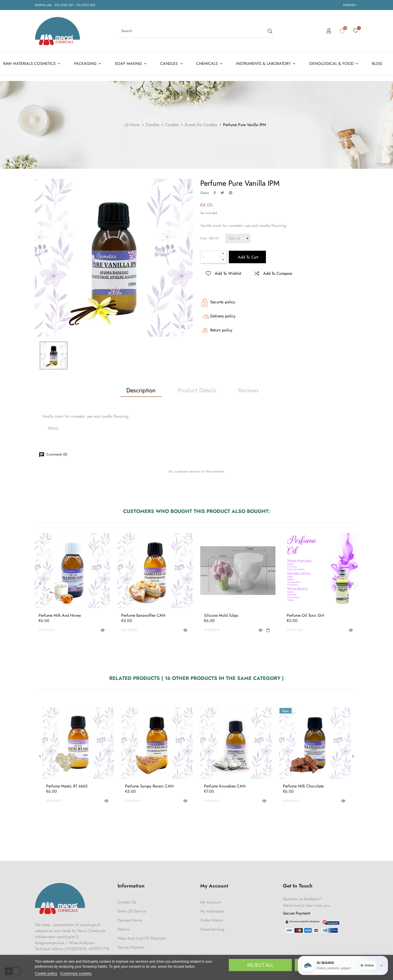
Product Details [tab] (197, 390)
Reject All (261, 965)
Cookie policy (46, 973)
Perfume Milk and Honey (60, 615)
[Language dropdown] (351, 5)
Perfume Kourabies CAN (225, 786)
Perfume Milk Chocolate (303, 786)
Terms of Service (132, 911)
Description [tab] (141, 390)
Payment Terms (130, 920)
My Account (210, 902)
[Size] (238, 238)
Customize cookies (76, 973)
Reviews (249, 390)
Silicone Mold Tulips (221, 615)
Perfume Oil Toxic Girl (305, 615)
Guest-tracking (212, 929)
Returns (124, 929)
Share (215, 193)
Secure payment (131, 947)
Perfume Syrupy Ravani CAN (149, 786)
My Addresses (212, 911)
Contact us (127, 902)
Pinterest (231, 193)
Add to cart (247, 257)
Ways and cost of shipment (142, 938)
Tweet (222, 193)
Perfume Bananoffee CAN (143, 615)
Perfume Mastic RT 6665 (67, 786)
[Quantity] (210, 257)
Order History (212, 920)
